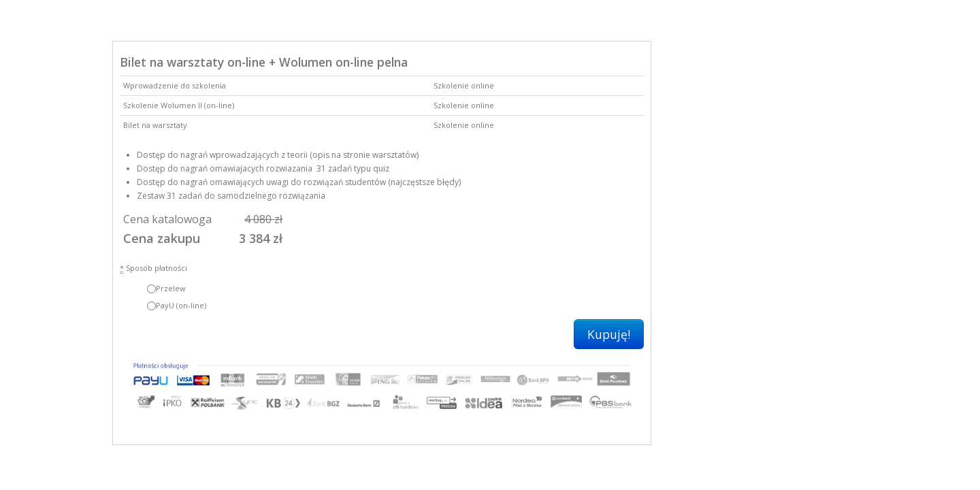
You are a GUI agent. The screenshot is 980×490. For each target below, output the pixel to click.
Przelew (166, 288)
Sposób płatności (153, 268)
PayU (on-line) (177, 305)
